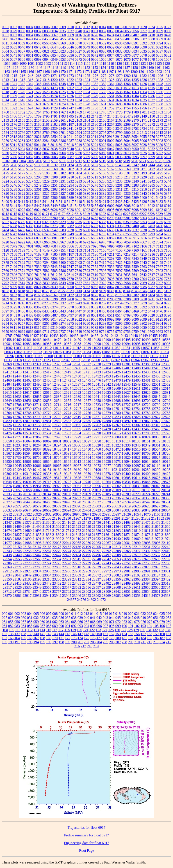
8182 (135, 295)
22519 (136, 555)
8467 (127, 311)
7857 (78, 283)
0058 (151, 31)
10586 (166, 340)
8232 (62, 303)
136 (11, 634)
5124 (167, 161)
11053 (116, 348)
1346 (46, 84)
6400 (135, 226)
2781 (151, 128)
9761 (143, 332)
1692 (14, 108)
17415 (86, 429)
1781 (143, 112)
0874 (111, 55)
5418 (78, 202)
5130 (38, 165)
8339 (22, 307)
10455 (153, 336)
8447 (78, 311)
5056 (5, 153)
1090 (23, 64)
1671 (38, 104)
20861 (156, 510)
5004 (127, 141)
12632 (7, 397)
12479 (126, 380)
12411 (166, 368)
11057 (145, 348)
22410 (166, 551)
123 (98, 630)
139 (30, 634)
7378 (5, 263)
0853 (46, 55)
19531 (67, 478)
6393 (103, 226)
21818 (166, 531)
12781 (126, 413)
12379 (106, 364)
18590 (17, 453)
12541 (96, 384)
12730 (156, 405)
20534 (126, 502)
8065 (95, 287)
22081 (126, 543)
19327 (37, 474)
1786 (14, 116)
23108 (146, 575)
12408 (136, 368)
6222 (102, 214)
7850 (70, 283)
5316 (143, 189)
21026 (126, 514)
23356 (116, 579)
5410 (14, 202)
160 (162, 634)
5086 (62, 157)
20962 (67, 514)
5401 (151, 198)
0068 (62, 35)
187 (162, 638)
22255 (27, 551)
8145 (135, 291)
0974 (70, 59)
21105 (156, 514)
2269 (127, 124)
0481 (127, 39)
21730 (57, 531)
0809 (30, 51)
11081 (67, 352)
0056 (135, 31)
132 (155, 630)
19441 (7, 478)
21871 (126, 535)
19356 (77, 474)
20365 (166, 498)
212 (150, 642)
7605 (5, 275)
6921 (14, 242)
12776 (86, 413)
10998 (166, 344)
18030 (156, 437)
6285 (95, 218)
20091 (77, 490)
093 (80, 626)
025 (162, 614)
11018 (77, 348)
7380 (14, 263)
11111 (145, 356)
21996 (37, 543)
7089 (87, 246)
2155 (22, 120)
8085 (143, 287)
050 (150, 618)
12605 (77, 388)
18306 (77, 445)
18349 (146, 445)
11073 (38, 352)
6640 (159, 230)
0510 (168, 39)
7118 (167, 246)
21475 (146, 522)
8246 (86, 303)
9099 (143, 319)
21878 (146, 535)
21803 (116, 531)
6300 (119, 218)
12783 (146, 413)
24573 (156, 596)
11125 (46, 360)
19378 (106, 474)
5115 (103, 161)
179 (112, 638)
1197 (110, 72)
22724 (47, 563)
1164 (14, 72)
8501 (95, 315)
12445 (27, 376)
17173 (57, 425)
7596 (111, 271)
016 (105, 614)
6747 (54, 234)
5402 (159, 198)
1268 (38, 76)
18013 (126, 437)
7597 (119, 271)
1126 (166, 64)
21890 (27, 539)
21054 (136, 514)
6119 (29, 214)
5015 (46, 145)
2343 (86, 128)
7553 (103, 267)
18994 (126, 462)
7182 (30, 254)
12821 (96, 417)
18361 (156, 445)
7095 (111, 246)
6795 (168, 234)
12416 (37, 372)
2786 (22, 133)
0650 (95, 47)
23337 (96, 579)
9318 (46, 328)
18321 (106, 445)
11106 (106, 356)
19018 (166, 462)
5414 (46, 202)
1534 (86, 92)
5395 (103, 198)
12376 (77, 364)
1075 (119, 59)
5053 (159, 149)
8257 (127, 303)
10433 (54, 336)
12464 (37, 380)
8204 (95, 299)
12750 (106, 409)
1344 (30, 84)
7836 (38, 283)
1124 (150, 64)
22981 (126, 571)
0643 (46, 47)
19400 (126, 474)
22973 (116, 571)
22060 (86, 543)
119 (73, 630)
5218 (135, 177)
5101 (168, 157)
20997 (116, 514)
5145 (159, 165)
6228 (151, 214)
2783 (168, 128)
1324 (86, 80)
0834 (135, 51)
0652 (111, 47)
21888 (17, 539)
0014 (103, 27)
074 (131, 622)
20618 (116, 506)
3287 (70, 141)
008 (55, 614)
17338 (17, 429)
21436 (96, 522)
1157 (126, 68)
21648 (136, 527)
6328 (54, 222)
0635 (14, 47)
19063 (47, 466)
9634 (103, 328)
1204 (166, 72)
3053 (127, 137)
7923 (103, 283)
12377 (86, 364)
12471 (57, 380)
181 (124, 638)
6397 (127, 226)
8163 (22, 295)
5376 (159, 193)
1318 (46, 80)
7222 (14, 258)
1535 (95, 92)
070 (105, 622)
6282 (70, 218)
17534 (47, 433)
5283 (135, 185)
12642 (106, 397)
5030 (159, 145)
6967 (62, 242)
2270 (135, 124)
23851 (126, 591)
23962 (96, 596)
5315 (135, 189)
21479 (156, 522)
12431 (156, 372)
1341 (14, 84)
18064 (27, 441)
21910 (77, 539)
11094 (165, 352)
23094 (126, 575)
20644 (27, 510)
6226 (135, 214)
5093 (119, 157)
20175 (96, 494)
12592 (47, 388)
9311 (13, 328)
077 (150, 622)
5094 (127, 157)
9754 (103, 332)
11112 (154, 356)
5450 (62, 206)
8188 (168, 295)
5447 (38, 206)
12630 (156, 392)
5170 (135, 169)
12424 (106, 372)
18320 (96, 445)
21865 (116, 535)
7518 (30, 267)
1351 (86, 84)
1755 (135, 108)
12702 (166, 401)
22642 (106, 559)
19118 (166, 466)
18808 (106, 457)
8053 (86, 287)
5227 (30, 181)
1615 (14, 100)
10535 (156, 340)
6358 (14, 226)
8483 (30, 315)
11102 (68, 356)
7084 (54, 246)
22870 (146, 567)
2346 (111, 128)
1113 (63, 64)
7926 (111, 283)
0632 (5, 47)
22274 (67, 551)
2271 (143, 124)
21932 (96, 539)
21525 (77, 527)
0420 (168, 35)
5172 (151, 169)
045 (118, 618)
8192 (14, 299)
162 (5, 638)
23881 (17, 596)
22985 (136, 571)
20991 (107, 514)
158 (150, 634)
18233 (17, 445)
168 (42, 638)
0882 (168, 55)
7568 (168, 267)
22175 (57, 547)
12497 (67, 384)
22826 (86, 567)
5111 (71, 161)
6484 (5, 230)
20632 (7, 510)
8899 (30, 319)
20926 (37, 514)
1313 (5, 80)
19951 (37, 486)
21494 (27, 527)
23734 (27, 591)
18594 (27, 453)
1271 (54, 76)
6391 (86, 226)
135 (5, 634)
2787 (30, 133)
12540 (86, 384)
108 (5, 630)
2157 (38, 120)
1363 (103, 84)
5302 (46, 189)
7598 (127, 271)
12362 (115, 360)
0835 (143, 51)
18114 (126, 441)
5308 (95, 189)
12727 (126, 405)
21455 (116, 522)
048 (137, 618)
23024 (156, 571)
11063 (8, 352)
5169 (127, 169)
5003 (119, 141)
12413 (17, 372)
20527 (96, 502)
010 (68, 614)
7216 (151, 254)
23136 (166, 575)
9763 (159, 332)
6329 (62, 222)
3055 (143, 137)
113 (36, 630)
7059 (127, 242)
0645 (62, 47)
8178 (111, 295)
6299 (111, 218)
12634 (27, 397)
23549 (37, 587)
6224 (119, 214)
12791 (47, 417)
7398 (54, 263)
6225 (127, 214)
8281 (151, 303)
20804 (116, 510)
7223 (22, 258)
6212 (70, 214)
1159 (142, 68)
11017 (67, 348)
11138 (56, 360)
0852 (38, 55)
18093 (77, 441)
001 (11, 614)
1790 (46, 116)
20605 (106, 506)
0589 (127, 43)
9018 (70, 319)
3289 (86, 141)
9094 (119, 319)
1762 (22, 112)
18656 (96, 453)
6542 (54, 230)
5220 (143, 177)
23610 (126, 587)
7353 (159, 258)
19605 (126, 478)
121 (86, 630)
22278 (77, 551)
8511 (111, 315)
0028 (5, 31)
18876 (57, 462)
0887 (14, 59)
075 (137, 622)
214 (162, 642)
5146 (168, 165)
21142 (27, 518)
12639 (77, 397)
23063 (67, 575)
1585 (143, 96)
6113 (6, 214)
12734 (7, 409)
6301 (127, 218)
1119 (110, 64)
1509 (103, 88)
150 (99, 634)
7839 (46, 283)
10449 (143, 336)
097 (105, 626)
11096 (9, 356)
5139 (111, 165)
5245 (5, 185)
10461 (27, 340)
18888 (67, 462)
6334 (70, 222)
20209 (126, 494)
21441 (106, 522)
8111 (14, 291)
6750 (78, 234)
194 (36, 642)
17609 (106, 433)
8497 (70, 315)
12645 (136, 397)
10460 (17, 340)
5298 (14, 189)
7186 (62, 254)
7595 (103, 271)
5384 (38, 198)
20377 (7, 502)
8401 (14, 311)
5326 (54, 193)
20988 (97, 514)
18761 (47, 457)
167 (36, 638)
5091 (103, 157)
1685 (135, 104)
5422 (111, 202)
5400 (143, 198)
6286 (103, 218)
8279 (143, 303)
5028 (143, 145)
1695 (38, 108)
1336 (143, 80)
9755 (111, 332)
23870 (7, 596)
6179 (62, 214)
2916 (111, 137)
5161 (62, 169)
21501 (47, 527)
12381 (126, 364)
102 (137, 626)
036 (61, 618)
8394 (159, 307)
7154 (86, 250)
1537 (111, 92)
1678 (86, 104)
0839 (168, 51)
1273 (70, 76)
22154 (27, 547)
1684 (127, 104)
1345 (38, 84)
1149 (63, 68)
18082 (67, 441)
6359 (22, 226)
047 (131, 618)
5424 (127, 202)
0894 (46, 59)
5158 (38, 169)
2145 (111, 116)
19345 (57, 474)
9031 (86, 319)
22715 (17, 563)
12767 (17, 413)
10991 (106, 344)
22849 (126, 567)
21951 (126, 539)
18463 (106, 449)
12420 (77, 372)
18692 (126, 453)
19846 (146, 482)
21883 (7, 539)
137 (17, 634)
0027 (168, 27)
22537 (156, 555)
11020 (96, 348)
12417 (47, 372)
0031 (30, 31)
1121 (126, 64)
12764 (7, 413)
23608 (116, 587)
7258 (78, 258)
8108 (6, 291)
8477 (168, 311)
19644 (7, 482)
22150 (17, 547)
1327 (103, 80)
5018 (70, 145)
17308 (146, 425)
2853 (46, 137)
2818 (14, 137)
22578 (47, 559)
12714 (57, 405)
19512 (57, 478)
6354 (151, 222)
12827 (156, 417)
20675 (57, 510)
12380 (116, 364)
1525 (62, 92)
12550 (146, 384)
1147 (47, 68)
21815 (156, 531)
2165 (95, 120)
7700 (135, 279)
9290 (86, 323)
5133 (62, 165)
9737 (62, 332)
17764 (7, 437)
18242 (27, 445)
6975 (95, 242)
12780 (116, 413)
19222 (126, 470)
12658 (96, 401)
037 (68, 618)
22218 (126, 547)
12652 (37, 401)
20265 (27, 498)
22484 (77, 555)
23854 (146, 591)
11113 (164, 356)
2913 (86, 137)
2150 (151, 116)
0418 (151, 35)
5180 (46, 173)
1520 (22, 92)
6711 (30, 234)
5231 (62, 181)
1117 (95, 64)
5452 (78, 206)
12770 (47, 413)
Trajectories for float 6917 (86, 827)
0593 (151, 43)
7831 (30, 283)
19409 (146, 474)
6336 (86, 222)
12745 (67, 409)
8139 (102, 291)
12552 (166, 384)
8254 (119, 303)
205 (105, 642)
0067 (54, 35)
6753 (103, 234)
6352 (135, 222)
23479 (96, 583)
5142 (135, 165)
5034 (22, 149)
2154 (14, 120)
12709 (27, 405)
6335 (78, 222)
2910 (62, 137)
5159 (46, 169)
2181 (46, 124)
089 (55, 626)
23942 (57, 596)
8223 (46, 303)
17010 (136, 421)
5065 (70, 153)
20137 (27, 494)
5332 (103, 193)
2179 (30, 124)
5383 (30, 198)
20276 (57, 498)
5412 (30, 202)
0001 (5, 27)
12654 (57, 401)
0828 (86, 51)
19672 (17, 482)
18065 (37, 441)
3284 (46, 141)
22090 (136, 543)
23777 (57, 591)
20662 (47, 510)
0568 (62, 43)
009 (61, 614)
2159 (54, 120)
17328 (7, 429)
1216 (22, 76)
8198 (54, 299)
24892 (91, 600)
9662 (22, 332)
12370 (27, 364)
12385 (166, 364)
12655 (67, 401)
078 (156, 622)
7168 (14, 254)
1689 (168, 104)
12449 (67, 376)
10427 (34, 336)
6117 (22, 214)
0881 (159, 55)
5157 (30, 169)
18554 (156, 449)
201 (80, 642)
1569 (14, 96)
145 (68, 634)
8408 (30, 311)
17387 (67, 429)
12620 (57, 392)
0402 (103, 35)
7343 (127, 258)
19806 (116, 482)
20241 (166, 494)
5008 (159, 141)
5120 (134, 161)
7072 (151, 242)
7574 (22, 271)
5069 (103, 153)
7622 (111, 275)
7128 (5, 250)
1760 (5, 112)
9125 (159, 319)
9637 (111, 328)
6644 (22, 234)
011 (74, 614)
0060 (168, 31)
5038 (54, 149)
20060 (37, 490)
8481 (14, 315)
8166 (46, 295)
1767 (62, 112)
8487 (54, 315)
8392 (143, 307)
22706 (7, 563)
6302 (135, 218)
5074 (135, 153)
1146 (39, 68)
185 (150, 638)
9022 (78, 319)
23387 (146, 579)
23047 (17, 575)
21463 (126, 522)
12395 (47, 368)
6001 (103, 206)
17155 (37, 425)
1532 (78, 92)
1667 (5, 104)
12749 (96, 409)
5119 (126, 161)
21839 (57, 535)
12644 (126, 397)
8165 (38, 295)
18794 (86, 457)
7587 (70, 271)
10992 (116, 344)
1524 (54, 92)
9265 (46, 323)
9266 (54, 323)
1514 (143, 88)
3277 (159, 137)
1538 (119, 92)
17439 (136, 429)
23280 (57, 579)
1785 (5, 116)
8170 (62, 295)
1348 (62, 84)
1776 (103, 112)
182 (131, 638)
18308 (86, 445)
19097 (136, 466)
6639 (151, 230)
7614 (70, 275)
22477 (67, 555)
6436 (159, 226)
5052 (151, 149)
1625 (86, 100)
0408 (143, 35)
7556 (111, 267)
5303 (54, 189)
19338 (47, 474)
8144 (127, 291)
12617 (27, 392)
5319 (168, 189)
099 (118, 626)
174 (80, 638)
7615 (78, 275)
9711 (46, 332)
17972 (106, 437)
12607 (96, 388)
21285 (96, 518)
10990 (96, 344)
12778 (96, 413)
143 (55, 634)
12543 (116, 384)
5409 (5, 202)
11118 (17, 360)
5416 (62, 202)
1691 (5, 108)
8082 (135, 287)
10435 (74, 336)
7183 (38, 254)
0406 (127, 35)
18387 (37, 449)
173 (74, 638)
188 (168, 638)
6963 (54, 242)
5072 (119, 153)
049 (143, 618)
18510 (136, 449)
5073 (127, 153)
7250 (30, 258)
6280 (54, 218)
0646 (70, 47)
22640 (96, 559)
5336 (127, 193)
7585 (54, 271)
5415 (54, 202)
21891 (37, 539)
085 (30, 626)
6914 (127, 238)
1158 (134, 68)
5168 (119, 169)
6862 (5, 238)
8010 (22, 287)
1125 (158, 64)
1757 (151, 108)
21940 (116, 539)
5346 (151, 193)
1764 (38, 112)
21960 (136, 539)
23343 (106, 579)
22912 (7, 571)
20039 (136, 486)
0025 (159, 27)
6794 (159, 234)
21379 (37, 522)
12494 (47, 384)
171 (61, 638)
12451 (86, 376)
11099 (39, 356)
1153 (94, 68)
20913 (17, 514)
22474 (57, 555)
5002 (111, 141)
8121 (30, 291)
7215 (143, 254)
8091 (168, 287)
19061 (37, 466)
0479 (119, 39)
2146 (119, 116)
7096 (119, 246)
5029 (151, 145)
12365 (145, 360)
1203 (158, 72)
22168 (47, 547)
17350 (37, 429)
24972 (101, 600)
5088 (78, 157)
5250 (46, 185)
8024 (38, 287)
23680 (156, 587)
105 (156, 626)
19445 (27, 478)
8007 (5, 287)
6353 (143, 222)
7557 (119, 267)
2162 (70, 120)
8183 (143, 295)
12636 (47, 397)
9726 (54, 332)
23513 (166, 583)
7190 (95, 254)
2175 (5, 124)
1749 (86, 108)
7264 (119, 258)
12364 (135, 360)
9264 (38, 323)
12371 (37, 364)
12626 (116, 392)
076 (143, 622)
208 (124, 642)
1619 (46, 100)
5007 (151, 141)
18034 (166, 437)
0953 (62, 59)
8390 (127, 307)
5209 (62, 177)
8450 (86, 311)
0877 (135, 55)
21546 (106, 527)
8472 (143, 311)
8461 (111, 311)
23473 (86, 583)
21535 (96, 527)
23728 (17, 591)
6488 (30, 230)
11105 (97, 356)
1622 (62, 100)
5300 (30, 189)
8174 (86, 295)
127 (124, 630)
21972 (156, 539)
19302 (7, 474)
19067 (77, 466)
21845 (77, 535)
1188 (102, 72)
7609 (30, 275)
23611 (136, 587)
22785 (37, 567)
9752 (95, 332)
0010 (70, 27)
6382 (70, 226)
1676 (70, 104)
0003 (22, 27)
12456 (136, 376)
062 (55, 622)
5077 (159, 153)
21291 (116, 518)
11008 (38, 348)
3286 (62, 141)
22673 (136, 559)
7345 (135, 258)
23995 (126, 596)
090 (61, 626)
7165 (159, 250)
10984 (37, 344)
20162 (77, 494)
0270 (86, 35)
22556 (27, 559)
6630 (86, 230)
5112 (79, 161)
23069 (77, 575)
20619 (126, 506)
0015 (111, 27)
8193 (22, 299)
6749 (70, 234)
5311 (119, 189)
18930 (96, 462)
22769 (7, 567)
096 (99, 626)
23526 (17, 587)
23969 (106, 596)
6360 (30, 226)
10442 (114, 336)
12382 (136, 364)
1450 (5, 88)
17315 (156, 425)
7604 (168, 271)
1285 (151, 76)
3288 (78, 141)
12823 (116, 417)
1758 (159, 108)
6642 (5, 234)
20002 (116, 486)
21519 (67, 527)
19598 (106, 478)
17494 (17, 433)
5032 (5, 149)
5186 (86, 173)
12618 (37, 392)
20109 (116, 490)
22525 (146, 555)
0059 (159, 31)
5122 (151, 161)
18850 (7, 462)
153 (118, 634)
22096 (156, 543)
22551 (166, 555)
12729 (146, 405)
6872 (14, 238)
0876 (127, 55)
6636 (127, 230)
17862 (37, 437)
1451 (14, 88)
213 (156, 642)
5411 (22, 202)
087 (42, 626)
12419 (67, 372)
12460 (7, 380)
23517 (7, 587)
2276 (14, 128)
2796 (95, 133)
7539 (46, 267)
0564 (30, 43)
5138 (103, 165)
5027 (135, 145)
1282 (143, 76)
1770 (86, 112)
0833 (127, 51)
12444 (17, 376)
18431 (77, 449)
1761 (14, 112)
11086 (106, 352)
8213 (168, 299)
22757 (156, 563)
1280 (127, 76)
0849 (22, 55)
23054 (47, 575)
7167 (5, 254)
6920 (5, 242)
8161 (5, 295)
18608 (47, 453)
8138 (94, 291)
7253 (54, 258)
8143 (119, 291)
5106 (39, 161)
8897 (14, 319)
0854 (54, 55)
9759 (135, 332)
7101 (127, 246)
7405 (78, 263)
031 (30, 618)
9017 (62, 319)
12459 (166, 376)
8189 (5, 299)
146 (74, 634)
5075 (143, 153)
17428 (106, 429)
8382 (95, 307)
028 (11, 618)
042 (99, 618)
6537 (46, 230)
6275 (14, 218)
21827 (17, 535)
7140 (30, 250)
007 (49, 614)
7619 (95, 275)
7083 (46, 246)
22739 (86, 563)
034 (49, 618)
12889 (116, 421)
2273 (159, 124)
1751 (103, 108)
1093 (47, 64)
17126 (7, 425)
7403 (70, 263)
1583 (127, 96)
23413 (7, 583)
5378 (5, 198)
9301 (135, 323)
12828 (166, 417)
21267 (76, 518)
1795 (70, 116)
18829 (166, 457)
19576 (77, 478)
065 (74, 622)
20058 (27, 490)
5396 (111, 198)
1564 (143, 92)
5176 (14, 173)
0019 (135, 27)
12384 (156, 364)
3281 (22, 141)
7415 (103, 263)
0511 (5, 43)
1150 (70, 68)
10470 (57, 340)
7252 (46, 258)
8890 (168, 315)
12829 (7, 421)
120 (80, 630)
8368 (30, 307)
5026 (127, 145)
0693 (168, 47)
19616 (146, 478)
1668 (14, 104)
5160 (54, 169)
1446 (151, 84)
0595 (168, 43)
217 (83, 646)
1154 (102, 68)
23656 (146, 587)
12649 (7, 401)
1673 (54, 104)
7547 (70, 267)
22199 (86, 547)
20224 (146, 494)
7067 (143, 242)
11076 (57, 352)
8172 (70, 295)
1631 (111, 100)
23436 (37, 583)
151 (105, 634)
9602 (70, 328)
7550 (86, 267)
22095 (146, 543)
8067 (111, 287)
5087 (70, 157)
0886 (5, 59)
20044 (166, 486)
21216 (57, 518)
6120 (38, 214)
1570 (22, 96)
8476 (159, 311)
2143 (95, 116)
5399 (135, 198)
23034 (7, 575)
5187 (95, 173)
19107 (146, 466)
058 (30, 622)
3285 (54, 141)
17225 (86, 425)
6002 (111, 206)
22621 (86, 559)
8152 (167, 291)
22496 (96, 555)
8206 (111, 299)
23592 (77, 587)
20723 (96, 510)
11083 (77, 352)
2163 (78, 120)
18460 (96, 449)
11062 (165, 348)
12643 (116, 397)
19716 (47, 482)
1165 (22, 72)
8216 (22, 303)
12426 (116, 372)
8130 (78, 291)
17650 (126, 433)
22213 (116, 547)
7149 (46, 250)
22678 (146, 559)
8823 (159, 315)
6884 (78, 238)
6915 (135, 238)
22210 (106, 547)
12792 (57, 417)
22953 (57, 571)
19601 (116, 478)
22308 (116, 551)
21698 (37, 531)
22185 (67, 547)
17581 (86, 433)
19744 (77, 482)
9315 (38, 328)
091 (68, 626)
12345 (66, 360)
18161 (146, 441)
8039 (54, 287)
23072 (96, 575)
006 (42, 614)
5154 (5, 169)
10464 (47, 340)
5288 (168, 185)
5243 (159, 181)
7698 (119, 279)
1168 (46, 72)
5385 (46, 198)
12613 (156, 388)
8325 (14, 307)
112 (30, 630)
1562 (127, 92)
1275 (86, 76)
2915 (103, 137)
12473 (77, 380)
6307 (5, 222)
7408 (86, 263)
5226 (22, 181)
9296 (119, 323)
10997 (156, 344)
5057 (14, 153)
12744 (57, 409)
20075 (47, 490)
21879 (156, 535)
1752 (111, 108)
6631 (95, 230)
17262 (96, 425)
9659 (5, 332)
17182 (67, 425)
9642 (119, 328)
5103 (14, 161)
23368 (136, 579)
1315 (22, 80)
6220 (94, 214)
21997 (47, 543)
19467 (37, 478)
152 (112, 634)
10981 (7, 344)
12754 (136, 409)
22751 (126, 563)
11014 (57, 348)
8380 (78, 307)
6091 (78, 210)
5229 (46, 181)
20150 (67, 494)
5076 (151, 153)
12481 (146, 380)
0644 (54, 47)
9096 (135, 319)
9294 (111, 323)
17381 (57, 429)
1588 (168, 96)
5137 (95, 165)
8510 (103, 315)
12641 (96, 397)
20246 (7, 498)
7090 (95, 246)
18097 (87, 441)
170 (55, 638)
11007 (28, 348)
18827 (156, 457)
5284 (143, 185)
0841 (14, 55)
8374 (54, 307)
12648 (166, 397)
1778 (119, 112)
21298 (136, 518)
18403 (57, 449)
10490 (106, 340)
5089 (86, 157)
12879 (27, 421)
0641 (30, 47)
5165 (95, 169)
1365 (119, 84)
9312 (22, 328)
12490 (37, 384)
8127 (62, 291)
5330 (86, 193)
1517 (168, 88)
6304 (151, 218)
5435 (5, 206)
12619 (47, 392)
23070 (86, 575)
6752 (95, 234)
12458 (156, 376)
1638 (159, 100)
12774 (67, 413)
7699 (127, 279)
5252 (62, 185)
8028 (46, 287)
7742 (151, 279)
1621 (54, 100)
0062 (14, 35)
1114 (71, 64)
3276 (151, 137)
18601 (37, 453)
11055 (135, 348)
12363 (125, 360)
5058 (22, 153)
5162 (70, 169)
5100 (159, 157)
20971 (87, 514)
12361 (105, 360)
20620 (136, 506)
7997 (159, 283)
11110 (135, 356)
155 (131, 634)
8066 (103, 287)
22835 (106, 567)
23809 (106, 591)
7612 (54, 275)
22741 (96, 563)
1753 (119, 108)
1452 (22, 88)
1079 (151, 59)
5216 (119, 177)
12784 (156, 413)
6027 (62, 210)
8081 (127, 287)
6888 (103, 238)
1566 (159, 92)
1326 (95, 80)
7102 (135, 246)
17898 (57, 437)
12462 (27, 380)
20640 (17, 510)
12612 (146, 388)
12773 (57, 413)
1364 (111, 84)
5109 (63, 161)
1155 (110, 68)
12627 (126, 392)
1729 (54, 108)
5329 (78, 193)
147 (80, 634)
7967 (135, 283)
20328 (86, 498)
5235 (95, 181)
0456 (70, 39)
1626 (95, 100)
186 (156, 638)
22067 (106, 543)
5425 (135, 202)
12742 (47, 409)
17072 (156, 421)
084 (23, 626)
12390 (27, 368)
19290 (156, 470)
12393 (37, 368)
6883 (70, 238)
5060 (30, 153)
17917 (67, 437)
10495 (126, 340)
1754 (127, 108)
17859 (27, 437)
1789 (38, 116)
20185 (106, 494)
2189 (86, 124)
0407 (135, 35)
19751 (96, 482)
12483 (166, 380)
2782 (159, 128)
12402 (96, 368)
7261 (95, 258)
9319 (54, 328)
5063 (54, 153)
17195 (77, 425)
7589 (78, 271)
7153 (78, 250)
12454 (116, 376)
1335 (135, 80)
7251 (38, 258)
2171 (143, 120)
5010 (5, 145)
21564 (116, 527)
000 (5, 614)
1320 (54, 80)
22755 (146, 563)
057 (23, 622)
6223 (111, 214)
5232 (70, 181)
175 (86, 638)
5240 (135, 181)
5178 (30, 173)
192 (23, 642)
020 (131, 614)
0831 (111, 51)
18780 (77, 457)
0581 (95, 43)
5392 (95, 198)
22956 (67, 571)
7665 (46, 279)
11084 (86, 352)
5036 (38, 149)
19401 (136, 474)
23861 (156, 591)
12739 (27, 409)
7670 (70, 279)
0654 (119, 47)
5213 (95, 177)
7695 (111, 279)
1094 (55, 64)
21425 (77, 522)
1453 (30, 88)
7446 (151, 263)
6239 (167, 214)
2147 (127, 116)
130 (143, 630)
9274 (62, 323)
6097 (127, 210)
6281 (62, 218)
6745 (38, 234)
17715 (156, 433)
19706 (37, 482)
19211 (106, 470)
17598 (96, 433)
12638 (67, 397)
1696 (46, 108)
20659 (37, 510)
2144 (103, 116)
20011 (126, 486)
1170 (62, 72)
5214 (103, 177)
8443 (62, 311)
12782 (136, 413)
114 (42, 630)
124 (105, 630)
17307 (136, 425)
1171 (70, 72)
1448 (159, 84)
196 (49, 642)
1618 (38, 100)
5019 (78, 145)
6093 (95, 210)
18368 (166, 445)
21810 (136, 531)
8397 (5, 311)
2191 (103, 124)
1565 (151, 92)
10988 (77, 344)
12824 (126, 417)
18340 (136, 445)
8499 (86, 315)
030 (23, 618)
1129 (23, 68)
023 (150, 614)
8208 (127, 299)
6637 (135, 230)
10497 (136, 340)
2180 (38, 124)
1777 (111, 112)
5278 (95, 185)
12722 (86, 405)
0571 (86, 43)
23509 (156, 583)
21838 (47, 535)
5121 (143, 161)
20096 (87, 490)
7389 (38, 263)
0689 (135, 47)
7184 (46, 254)
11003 (18, 348)
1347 (54, 84)
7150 (54, 250)
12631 (166, 392)
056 (17, 622)
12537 (77, 384)
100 (124, 626)
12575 (37, 388)
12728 (136, 405)
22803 (57, 567)
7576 (30, 271)
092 (74, 626)
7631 (119, 275)
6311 (38, 222)
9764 (168, 332)
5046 (103, 149)
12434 (7, 376)
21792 (106, 531)
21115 (166, 514)
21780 (96, 531)
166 (30, 638)
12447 (47, 376)
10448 (133, 336)
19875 (166, 482)
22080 (116, 543)
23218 (47, 579)
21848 (86, 535)
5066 (78, 153)
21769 (86, 531)
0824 (70, 51)
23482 (106, 583)
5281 (119, 185)
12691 (126, 401)
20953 (57, 514)
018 (118, 614)
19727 (67, 482)
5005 (135, 141)
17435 (126, 429)
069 (99, 622)
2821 (38, 137)
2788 (38, 133)
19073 (97, 466)
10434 (64, 336)
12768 (27, 413)
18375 (17, 449)
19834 (126, 482)
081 (5, 626)
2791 (62, 133)
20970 (77, 514)
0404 (111, 35)
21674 (7, 531)
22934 (37, 571)
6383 (78, 226)
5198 (14, 177)
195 (42, 642)
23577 (67, 587)
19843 (136, 482)
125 (111, 630)
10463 (37, 340)
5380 (14, 198)
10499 (146, 340)
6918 (159, 238)
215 (168, 642)
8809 (143, 315)
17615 (116, 433)
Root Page (86, 851)
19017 (156, 462)
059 (36, 622)
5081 (22, 157)
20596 (77, 506)
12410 (156, 368)
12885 (86, 421)
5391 (86, 198)
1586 (151, 96)
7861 (86, 283)
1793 (62, 116)
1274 (78, 76)
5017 (62, 145)
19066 (67, 466)
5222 (159, 177)
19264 (136, 470)
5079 (5, 157)
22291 (96, 551)
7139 (22, 250)
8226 (54, 303)
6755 (119, 234)
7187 (70, 254)
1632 (119, 100)
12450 (77, 376)
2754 (143, 128)
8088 (159, 287)
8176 (103, 295)
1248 (30, 76)
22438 (7, 555)
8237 (70, 303)
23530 (27, 587)
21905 (67, 539)
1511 (119, 88)
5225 (14, 181)
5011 (13, 145)
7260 (86, 258)
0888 (22, 59)
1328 (111, 80)
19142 (37, 470)
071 (112, 622)
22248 (17, 551)
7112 (160, 246)
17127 (17, 425)
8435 (54, 311)
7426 (127, 263)
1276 (95, 76)
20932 (47, 514)
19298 (166, 470)
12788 (27, 417)
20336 (116, 498)
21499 (37, 527)
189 (5, 642)
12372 (47, 364)
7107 (152, 246)
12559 (17, 388)
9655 (159, 328)
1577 (78, 96)
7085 (62, 246)
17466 (156, 429)
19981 (77, 486)
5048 (119, 149)
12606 (86, 388)
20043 (156, 486)
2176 (14, 124)
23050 (37, 575)
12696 (136, 401)
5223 (168, 177)
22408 (156, 551)
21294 (126, 518)
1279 (119, 76)
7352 (151, 258)
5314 (127, 189)
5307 (86, 189)
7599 (135, 271)
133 (162, 630)
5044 (86, 149)
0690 (143, 47)
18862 (37, 462)
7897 (95, 283)
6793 (151, 234)
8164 (30, 295)
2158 (46, 120)
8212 (159, 299)
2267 (111, 124)
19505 (47, 478)
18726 (166, 453)
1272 (62, 76)
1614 (5, 100)
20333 (106, 498)
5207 (46, 177)
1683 (119, 104)
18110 (116, 441)
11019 (86, 348)
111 (24, 630)
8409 (38, 311)
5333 (111, 193)
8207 (119, 299)
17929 (77, 437)
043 (105, 618)
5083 (38, 157)
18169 (156, 441)
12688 (116, 401)
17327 (166, 425)
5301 (38, 189)
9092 (111, 319)
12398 (67, 368)
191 (17, 642)
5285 (151, 185)
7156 (103, 250)
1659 (168, 100)
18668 (106, 453)
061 (49, 622)
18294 (57, 445)
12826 (146, 417)
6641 (168, 230)
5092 (111, 157)
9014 (54, 319)
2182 (54, 124)
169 (49, 638)
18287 (47, 445)
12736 (17, 409)
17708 (146, 433)
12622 (77, 392)
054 (5, 622)
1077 (135, 59)
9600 (62, 328)
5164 (86, 169)
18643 (77, 453)
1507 (95, 88)
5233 (78, 181)
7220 (168, 254)
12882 (57, 421)
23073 (106, 575)
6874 (30, 238)
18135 (136, 441)
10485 (86, 340)
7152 (70, 250)
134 (168, 630)
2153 (5, 120)
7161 (143, 250)
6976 (103, 242)
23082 (116, 575)
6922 (22, 242)
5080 (14, 157)
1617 (30, 100)
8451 (95, 311)
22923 (27, 571)
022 (143, 614)
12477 (106, 380)
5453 (86, 206)
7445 (143, 263)
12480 (136, 380)
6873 (22, 238)
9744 (70, 332)
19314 (17, 474)
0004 (30, 27)
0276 (95, 35)
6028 (70, 210)
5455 (95, 206)
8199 (62, 299)
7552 (95, 267)
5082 (30, 157)
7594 (95, 271)
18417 (67, 449)
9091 (103, 319)
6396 (119, 226)
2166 (103, 120)
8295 (168, 303)
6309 (22, 222)
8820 (151, 315)
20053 (7, 490)
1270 (46, 76)
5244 (168, 181)
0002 (14, 27)
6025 (46, 210)
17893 (47, 437)
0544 (14, 43)
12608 (106, 388)
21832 (27, 535)
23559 (57, 587)
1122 (134, 64)
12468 (47, 380)
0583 (111, 43)
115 (49, 630)
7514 (22, 267)
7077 (168, 242)
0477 (103, 39)
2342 (78, 128)
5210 (70, 177)
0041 (86, 31)
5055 (168, 149)
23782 (67, 591)
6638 (143, 230)
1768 (70, 112)
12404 (106, 368)
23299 (67, 579)
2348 (127, 128)
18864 (47, 462)
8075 (119, 287)
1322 (70, 80)
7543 (54, 267)
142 (49, 634)
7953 (119, 283)
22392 (146, 551)
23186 (27, 579)
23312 (77, 579)
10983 (27, 344)
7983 (151, 283)
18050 (7, 441)
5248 (30, 185)
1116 (87, 64)
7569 (5, 271)
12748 (86, 409)
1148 (55, 68)
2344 (95, 128)
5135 (78, 165)
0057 (143, 31)
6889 (111, 238)
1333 (119, 80)
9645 (127, 328)
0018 (127, 27)
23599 (106, 587)
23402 (166, 579)
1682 (111, 104)
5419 (86, 202)
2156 (30, 120)
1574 (54, 96)
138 (23, 634)
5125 (5, 165)
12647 (156, 397)
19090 (126, 466)
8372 (46, 307)
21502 (57, 527)
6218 (78, 214)
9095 (127, 319)
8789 (127, 315)
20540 (136, 502)
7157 (111, 250)
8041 (62, 287)
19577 (86, 478)
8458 (103, 311)
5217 (127, 177)
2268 (119, 124)
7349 (143, 258)
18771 (67, 457)
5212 (86, 177)
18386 (27, 449)
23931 (37, 596)
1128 (15, 68)
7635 (127, 275)
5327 (62, 193)
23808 (96, 591)
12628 (136, 392)
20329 (96, 498)
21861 (106, 535)
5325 (46, 193)
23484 (116, 583)
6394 (111, 226)
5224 (5, 181)
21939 (106, 539)
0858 (86, 55)
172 (68, 638)
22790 (47, 567)
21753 (77, 531)
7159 (127, 250)
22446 (27, 555)
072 (118, 622)
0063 (22, 35)
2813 (143, 133)
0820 (38, 51)
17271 (126, 425)
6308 (14, 222)
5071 (111, 153)
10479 (77, 340)
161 (168, 634)
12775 (77, 413)
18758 (37, 457)
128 (130, 630)
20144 (47, 494)
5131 (46, 165)
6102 (159, 210)
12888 (106, 421)
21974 (166, 539)
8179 (119, 295)
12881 (47, 421)
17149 (27, 425)
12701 (156, 401)
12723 (96, 405)
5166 (103, 169)
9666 (30, 332)
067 (86, 622)
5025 (119, 145)
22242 (166, 547)
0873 (103, 55)
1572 (38, 96)
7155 (95, 250)
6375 (54, 226)
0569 (70, 43)
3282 (30, 141)
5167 (111, 169)
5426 (143, 202)
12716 (67, 405)
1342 (22, 84)
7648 (159, 275)
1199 (126, 72)
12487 (27, 384)
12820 (86, 417)
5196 (168, 173)
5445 (22, 206)
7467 (168, 263)
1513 (135, 88)
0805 (14, 51)
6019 (168, 206)
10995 (136, 344)
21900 (47, 539)
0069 (70, 35)
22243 (7, 551)
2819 (22, 137)
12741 (37, 409)
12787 (17, 417)
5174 (168, 169)
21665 (156, 527)
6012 (151, 206)
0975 (78, 59)
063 (61, 622)
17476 (7, 433)
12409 (146, 368)
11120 (27, 360)
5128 (30, 165)
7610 (38, 275)
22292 (106, 551)
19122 (7, 470)
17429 (116, 429)
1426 (143, 84)
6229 (159, 214)
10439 (104, 336)
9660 (14, 332)
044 (112, 618)
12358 (86, 360)
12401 (86, 368)
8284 (159, 303)
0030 (22, 31)
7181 (22, 254)
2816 (168, 133)
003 (23, 614)
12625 (106, 392)
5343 (135, 193)
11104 (87, 356)
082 (11, 626)
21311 (156, 518)
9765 (9, 336)
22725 (57, 563)
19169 (57, 470)
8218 (38, 303)
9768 (25, 336)
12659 (106, 401)
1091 (31, 64)
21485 (166, 522)
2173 (159, 120)
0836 (151, 51)
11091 (135, 352)
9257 (22, 323)
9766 (17, 336)
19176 (67, 470)
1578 (86, 96)
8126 (54, 291)
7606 (14, 275)
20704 (86, 510)
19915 (27, 486)
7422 (111, 263)
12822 (106, 417)
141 (42, 634)
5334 (119, 193)
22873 (156, 567)
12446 (37, 376)
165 (23, 638)
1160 (150, 68)
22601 (67, 559)
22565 (37, 559)
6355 (159, 222)
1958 (78, 116)
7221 (5, 258)
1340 (5, 84)
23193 (37, 579)
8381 (86, 307)
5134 (70, 165)
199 (68, 642)
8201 (78, 299)
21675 (17, 531)
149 (93, 634)
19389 (116, 474)
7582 (46, 271)
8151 (159, 291)
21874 (136, 535)
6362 (46, 226)
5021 (95, 145)
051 (156, 618)
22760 (166, 563)
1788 (30, 116)
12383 (146, 364)
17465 (146, 429)
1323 (78, 80)
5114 (94, 161)
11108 (126, 356)
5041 (78, 149)
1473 (54, 88)
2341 (70, 128)
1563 (135, 92)
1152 (86, 68)
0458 (86, 39)
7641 (135, 275)
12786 (7, 417)
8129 (70, 291)
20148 (57, 494)
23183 (17, 579)
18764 (57, 457)
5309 (103, 189)
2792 (70, 133)
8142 (111, 291)
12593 (57, 388)
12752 (126, 409)
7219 (159, 254)
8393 (151, 307)
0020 (143, 27)
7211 (111, 254)
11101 (58, 356)
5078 (168, 153)
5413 (38, 202)
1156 (118, 68)
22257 (37, 551)
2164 (86, 120)
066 (80, 622)
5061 (38, 153)
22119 (166, 543)
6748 (62, 234)
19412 (156, 474)
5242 (151, 181)
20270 (37, 498)
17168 (47, 425)
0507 (143, 39)
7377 (168, 258)
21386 (47, 522)
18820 (126, 457)
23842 (116, 591)
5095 (135, 157)
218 (90, 646)
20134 (166, 490)
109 (11, 630)
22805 (67, 567)
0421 (5, 39)
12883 (67, 421)
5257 (86, 185)
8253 (111, 303)
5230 (54, 181)
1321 (62, 80)
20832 (126, 510)
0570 (78, 43)
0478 (111, 39)
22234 (156, 547)
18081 (57, 441)
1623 (70, 100)
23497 (146, 583)
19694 (27, 482)
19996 (96, 486)
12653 (47, 401)
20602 (86, 506)
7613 (62, 275)
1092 (39, 64)
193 (30, 642)
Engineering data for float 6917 (87, 843)
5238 (119, 181)
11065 (18, 352)
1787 (22, 116)
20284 (67, 498)
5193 (143, 173)
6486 (22, 230)
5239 (127, 181)
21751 (67, 531)
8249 (95, 303)
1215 (14, 76)
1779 (127, 112)
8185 (159, 295)
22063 (96, 543)
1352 (95, 84)
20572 (17, 506)
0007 (54, 27)
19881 (17, 486)
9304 (159, 323)
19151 (47, 470)
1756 (143, 108)
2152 (168, 116)
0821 (46, 51)
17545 (57, 433)
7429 (135, 263)
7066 (135, 242)
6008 (127, 206)
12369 (17, 364)
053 (168, 618)
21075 (146, 514)
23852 (136, 591)
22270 (57, 551)
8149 (151, 291)
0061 (5, 35)
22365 (126, 551)
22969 (86, 571)
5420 (95, 202)
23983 (116, 596)
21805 (126, 531)
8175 (95, 295)
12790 (37, 417)
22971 (96, 571)
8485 (38, 315)
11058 (155, 348)
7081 (30, 246)
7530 (38, 267)
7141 (38, 250)
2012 (86, 116)
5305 (70, 189)
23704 (166, 587)
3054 (135, 137)
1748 (78, 108)
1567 (168, 92)
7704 (143, 279)
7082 (38, 246)
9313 (30, 328)
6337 (95, 222)
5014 (38, 145)
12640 (86, 397)
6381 (62, 226)
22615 (77, 559)
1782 (151, 112)
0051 (95, 31)
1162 (166, 68)
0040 (78, 31)
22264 (47, 551)
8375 (62, 307)
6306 (168, 218)
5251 (54, 185)
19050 (27, 466)
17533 (37, 433)
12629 (146, 392)
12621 (67, 392)
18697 (136, 453)
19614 (136, 478)
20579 (37, 506)
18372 (7, 449)
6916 (143, 238)
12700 (146, 401)
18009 (116, 437)
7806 (14, 283)
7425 (119, 263)
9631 (86, 328)
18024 (146, 437)
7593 (86, 271)
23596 (86, 587)
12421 (86, 372)
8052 (78, 287)
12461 (17, 380)
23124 (156, 575)
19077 (107, 466)
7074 (159, 242)
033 (42, 618)
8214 (5, 303)
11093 (155, 352)
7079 (14, 246)
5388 (62, 198)
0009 (62, 27)
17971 (96, 437)
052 (162, 618)
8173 (78, 295)
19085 (116, 466)
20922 (27, 514)
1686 (143, 104)
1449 (168, 84)
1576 (70, 96)
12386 (7, 368)
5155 (14, 169)
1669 (22, 104)
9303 (151, 323)
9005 (46, 319)
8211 (151, 299)
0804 (5, 51)
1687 (151, 104)
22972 (106, 571)
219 (96, 646)
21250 (66, 518)
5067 (86, 153)
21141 (17, 518)
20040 (146, 486)
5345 (143, 193)
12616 (17, 392)
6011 (143, 206)
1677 (78, 104)
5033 (14, 149)
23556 (47, 587)
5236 (103, 181)
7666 (54, 279)
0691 (151, 47)
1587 (159, 96)
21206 (47, 518)
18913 (77, 462)
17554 (77, 433)
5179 (38, 173)
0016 (119, 27)
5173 (159, 169)
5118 (119, 161)
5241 (143, 181)
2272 (151, 124)
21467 (136, 522)
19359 (86, 474)
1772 (95, 112)
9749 (78, 332)
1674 (62, 104)
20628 (166, 506)
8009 (14, 287)
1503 (78, 88)
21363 (17, 522)
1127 (7, 68)
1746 (62, 108)
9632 (95, 328)
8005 (168, 283)
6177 (54, 214)
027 (5, 618)
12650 (17, 401)
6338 (103, 222)
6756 (127, 234)
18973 (116, 462)
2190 (95, 124)
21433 (86, 522)
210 (137, 642)
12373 (57, 364)
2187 (70, 124)
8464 (119, 311)
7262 (103, 258)
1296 (159, 76)
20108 (107, 490)
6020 (5, 210)
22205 (96, 547)
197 (55, 642)
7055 (119, 242)
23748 (37, 591)
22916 (17, 571)
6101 (151, 210)
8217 (30, 303)
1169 (54, 72)
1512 (127, 88)
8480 (5, 315)
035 (55, 618)
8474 (151, 311)
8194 (30, 299)
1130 (31, 68)
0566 (46, 43)
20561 (166, 502)
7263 (111, 258)
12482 (156, 380)
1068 (103, 59)
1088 (7, 64)
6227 (143, 214)
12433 (166, 372)
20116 (136, 490)
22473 (47, 555)
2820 (30, 137)
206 (112, 642)
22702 (166, 559)
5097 (143, 157)
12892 (126, 421)
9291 (95, 323)
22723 (37, 563)
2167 (111, 120)
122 (92, 630)
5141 (127, 165)
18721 (156, 453)
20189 (116, 494)
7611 (46, 275)
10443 (123, 336)
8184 (151, 295)
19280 (146, 470)
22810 (77, 567)
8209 (135, 299)
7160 (135, 250)
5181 (54, 173)
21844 (67, 535)
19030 (7, 466)
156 (137, 634)
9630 (78, 328)
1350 (78, 84)
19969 (47, 486)
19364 (96, 474)
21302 (146, 518)
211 (143, 642)
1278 (111, 76)
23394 (156, 579)
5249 (38, 185)
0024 (151, 27)
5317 (151, 189)
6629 (78, 230)
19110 (156, 466)
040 (86, 618)
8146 (143, 291)
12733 (166, 405)
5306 (78, 189)
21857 (96, 535)
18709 (146, 453)
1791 (54, 116)
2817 (5, 137)
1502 (70, 88)
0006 (46, 27)
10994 (126, 344)
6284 (86, 218)
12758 (166, 409)
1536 (103, 92)
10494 (116, 340)
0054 (119, 31)
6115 (14, 214)
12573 (27, 388)
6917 (151, 238)
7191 (103, 254)
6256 (5, 218)
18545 (146, 449)
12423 (96, 372)
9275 (70, 323)
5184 (78, 173)
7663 (38, 279)
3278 (168, 137)
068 (93, 622)
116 (55, 630)
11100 (49, 356)
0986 (95, 59)
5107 (47, 161)
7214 (135, 254)
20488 (47, 502)
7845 (54, 283)
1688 (159, 104)
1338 (159, 80)
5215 (111, 177)
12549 (136, 384)
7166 (168, 250)
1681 (103, 104)
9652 (151, 328)
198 (61, 642)
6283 (78, 218)
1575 (62, 96)
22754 (136, 563)
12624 (96, 392)
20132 (156, 490)
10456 (163, 336)
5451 (70, 206)
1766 (54, 112)
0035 (62, 31)
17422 (96, 429)
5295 (5, 189)
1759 (168, 108)
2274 (168, 124)
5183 (70, 173)
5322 (22, 193)
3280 (14, 141)
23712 (7, 591)
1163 (6, 72)
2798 (111, 133)
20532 (116, 502)
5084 (46, 157)
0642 (38, 47)
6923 (30, 242)
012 (80, 614)
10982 (17, 344)
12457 (146, 376)
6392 (95, 226)
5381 (22, 198)
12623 (86, 392)
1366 (127, 84)
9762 (151, 332)
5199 (22, 177)
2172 (151, 120)
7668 (62, 279)
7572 (14, 271)
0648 (78, 47)
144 (61, 634)
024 (156, 614)
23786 (77, 591)
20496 (67, 502)
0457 (78, 39)
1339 (168, 80)
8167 (54, 295)
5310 (111, 189)
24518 (146, 596)
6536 (38, 230)
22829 (96, 567)
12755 (146, 409)
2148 (135, 116)
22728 (67, 563)
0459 (95, 39)
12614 (166, 388)
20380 (17, 502)
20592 (67, 506)
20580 (47, 506)
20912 (7, 514)
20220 (136, 494)
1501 (62, 88)
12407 (126, 368)
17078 (166, 421)
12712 (47, 405)
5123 (159, 161)
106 (162, 626)
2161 (62, 120)
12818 (67, 417)
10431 (44, 336)
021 (137, 614)
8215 (14, 303)
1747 (70, 108)
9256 (14, 323)
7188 (78, 254)
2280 (46, 128)
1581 (111, 96)
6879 (46, 238)
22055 (77, 543)
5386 (54, 198)
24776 (82, 600)
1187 (94, 72)
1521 (30, 92)
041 (93, 618)
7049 (111, 242)
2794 (78, 133)
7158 (119, 250)
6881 (54, 238)
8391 (135, 307)
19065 (57, 466)
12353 (76, 360)
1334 (127, 80)
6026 (54, 210)
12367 (165, 360)
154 (124, 634)
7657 (14, 279)
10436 (84, 336)
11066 (28, 352)
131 (149, 630)
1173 (86, 72)
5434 (168, 202)
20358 (156, 498)
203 (93, 642)
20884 (166, 510)
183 (137, 638)
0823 (62, 51)
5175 (5, 173)
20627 (156, 506)
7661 (30, 279)
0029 (14, 31)
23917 (27, 596)
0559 (22, 43)
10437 (94, 336)
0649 (86, 47)
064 (68, 622)
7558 (127, 267)
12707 (7, 405)
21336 (166, 518)
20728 (106, 510)
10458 (7, 340)
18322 (116, 445)
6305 (159, 218)
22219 (136, 547)
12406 (116, 368)
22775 (27, 567)
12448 (57, 376)
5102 (6, 161)
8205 (103, 299)
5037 (46, 149)
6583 (62, 230)
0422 (14, 39)
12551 (156, 384)
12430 (146, 372)
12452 (96, 376)
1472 (46, 88)
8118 (22, 291)
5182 (62, 173)
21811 (146, 531)
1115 (79, 64)
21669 (166, 527)
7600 (143, 271)
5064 (62, 153)
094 (86, 626)
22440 (17, 555)
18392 (47, 449)
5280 (111, 185)
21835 (37, 535)
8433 (46, 311)
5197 (5, 177)
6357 (5, 226)
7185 (54, 254)
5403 (168, 198)
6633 (111, 230)
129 (136, 630)
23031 (166, 571)
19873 (156, 482)
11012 (47, 348)
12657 (86, 401)
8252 (103, 303)
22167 (37, 547)
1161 (158, 68)
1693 (22, 108)
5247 (22, 185)
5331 (95, 193)
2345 (103, 128)
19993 (86, 486)
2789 (46, 133)
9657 (168, 328)
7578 (38, 271)
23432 (27, 583)
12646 (146, 397)
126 (117, 630)
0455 (62, 39)
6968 (70, 242)
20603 (96, 506)
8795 (135, 315)
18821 (136, 457)
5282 (127, 185)
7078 (6, 246)
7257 (70, 258)
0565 (38, 43)
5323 (30, 193)
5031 (168, 145)
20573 (27, 506)
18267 (37, 445)
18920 (86, 462)
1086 (159, 59)
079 (162, 622)
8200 (70, 299)
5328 (70, 193)
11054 (126, 348)
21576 (126, 527)
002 (17, 614)
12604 (67, 388)
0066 (46, 35)
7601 (151, 271)
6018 (159, 206)
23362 (126, 579)
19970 (57, 486)
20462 (37, 502)
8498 (78, 315)
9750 (86, 332)
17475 (166, 429)
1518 (5, 92)
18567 (7, 453)
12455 (126, 376)
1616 (22, 100)
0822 (54, 51)
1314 (14, 80)
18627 (57, 453)
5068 (95, 153)
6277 (30, 218)
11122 (37, 360)
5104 (22, 161)
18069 (47, 441)
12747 (77, 409)
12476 (96, 380)
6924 (38, 242)
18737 (7, 457)
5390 (78, 198)
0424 (30, 39)
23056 (57, 575)
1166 (30, 72)
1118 (103, 64)
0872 (95, 55)
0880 (151, 55)
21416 (67, 522)
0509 (159, 39)
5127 (22, 165)
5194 (151, 173)
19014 (146, 462)
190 (11, 642)
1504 (86, 88)
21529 (86, 527)
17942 (86, 437)
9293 (103, 323)
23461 (77, 583)
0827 (78, 51)
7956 (127, 283)
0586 (119, 43)
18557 (166, 449)
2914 (95, 137)
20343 (126, 498)
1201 (142, 72)
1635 (143, 100)
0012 (86, 27)
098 (112, 626)
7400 (62, 263)
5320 (5, 193)
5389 (70, 198)
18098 (97, 441)
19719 (57, 482)
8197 (46, 299)
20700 (77, 510)
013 (86, 614)
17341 (27, 429)
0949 (54, 59)
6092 (86, 210)
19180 (77, 470)
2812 (135, 133)
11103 (77, 356)
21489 (17, 527)
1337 (151, 80)
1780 (135, 112)
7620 (103, 275)
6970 (78, 242)
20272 (47, 498)
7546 (62, 267)
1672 (46, 104)
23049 (27, 575)
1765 (46, 112)
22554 (7, 559)
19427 (166, 474)
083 (17, 626)
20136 (17, 494)
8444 (70, 311)
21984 (17, 543)
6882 (62, 238)
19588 (96, 478)
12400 (77, 368)
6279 (46, 218)
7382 (22, 263)
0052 (103, 31)
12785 (166, 413)
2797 (103, 133)
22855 (136, 567)
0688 (127, 47)
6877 (38, 238)
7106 (143, 246)
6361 (38, 226)
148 (86, 634)
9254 (5, 323)
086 (36, 626)
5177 (22, 173)
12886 (96, 421)
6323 (46, 222)
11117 (8, 360)
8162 (14, 295)
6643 (14, 234)
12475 (86, 380)
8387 (119, 307)
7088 (79, 246)
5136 (86, 165)
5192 (135, 173)
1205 (5, 76)
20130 (146, 490)
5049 (127, 149)
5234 (86, 181)
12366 (155, 360)
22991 (146, 571)
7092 (103, 246)
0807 (22, 51)
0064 (30, 35)
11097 (19, 356)
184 (143, 638)
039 (80, 618)
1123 (142, 64)
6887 (95, 238)
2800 (127, 133)
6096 (119, 210)
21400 (57, 522)
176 (93, 638)
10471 (67, 340)
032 (36, 618)
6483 (168, 226)
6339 (111, 222)
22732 (77, 563)
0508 (151, 39)
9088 (95, 319)
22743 (106, 563)
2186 (62, 124)
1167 (38, 72)
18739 (17, 457)
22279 (86, 551)
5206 (38, 177)
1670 (30, 104)
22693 (156, 559)
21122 (7, 518)
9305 (168, 323)
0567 (54, 43)
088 (49, 626)
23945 (67, 596)
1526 (70, 92)
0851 (30, 55)
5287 (159, 185)
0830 (103, 51)
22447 (37, 555)
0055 (127, 31)
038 (74, 618)
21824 (7, 535)
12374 (67, 364)
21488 (7, 527)
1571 (30, 96)
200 (74, 642)
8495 (62, 315)
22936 (47, 571)
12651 (27, 401)
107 (168, 626)
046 (124, 618)
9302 (143, 323)
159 (156, 634)
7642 (143, 275)
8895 (5, 319)
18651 (86, 453)
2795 (86, 133)
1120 (118, 64)
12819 (77, 417)
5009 (168, 141)
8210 (143, 299)
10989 (86, 344)
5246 (14, 185)
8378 (70, 307)
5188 (103, 173)
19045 (17, 466)
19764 (106, 482)
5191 (127, 173)
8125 (46, 291)
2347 (119, 128)
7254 (62, 258)
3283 (38, 141)
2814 (151, 133)
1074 (111, 59)
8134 (86, 291)
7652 (5, 279)
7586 (62, 271)
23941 (47, 596)
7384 (30, 263)
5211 (78, 177)
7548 (78, 267)
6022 (22, 210)
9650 (143, 328)
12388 (17, 368)
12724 (106, 405)
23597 (96, 587)
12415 (27, 372)
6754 (111, 234)
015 (99, 614)
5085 (54, 157)
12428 (126, 372)
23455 (67, 583)
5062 (46, 153)
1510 (111, 88)
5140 (119, 165)
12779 (106, 413)
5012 (22, 145)
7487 (5, 267)
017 (112, 614)
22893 (166, 567)
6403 (151, 226)
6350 (127, 222)
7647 (151, 275)
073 (124, 622)
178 (105, 638)
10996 (146, 344)
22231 (146, 547)
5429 (151, 202)
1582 (119, 96)
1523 (46, 92)
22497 (106, 555)
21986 (27, 543)
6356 (168, 222)
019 (124, 614)
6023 (30, 210)
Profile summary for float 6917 (86, 835)
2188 (78, 124)
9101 (151, 319)
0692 (159, 47)
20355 (146, 498)
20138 (37, 494)
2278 (30, 128)
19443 (17, 478)
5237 (111, 181)
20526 (86, 502)
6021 (14, 210)
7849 (62, 283)
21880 (166, 535)
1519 (14, 92)
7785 (168, 279)
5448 (46, 206)
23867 (166, 591)
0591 (135, 43)
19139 (27, 470)
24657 (72, 600)
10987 (67, 344)
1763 (30, 112)
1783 (159, 112)
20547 (146, 502)
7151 (62, 250)
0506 (135, 39)
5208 (54, 177)
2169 (127, 120)
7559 (135, 267)
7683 (103, 279)
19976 (67, 486)
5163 (78, 169)
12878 (17, 421)
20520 (77, 502)
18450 (86, 449)
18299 (67, 445)
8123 (38, 291)
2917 (119, 137)
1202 (150, 72)
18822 (146, 457)
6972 (86, 242)
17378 (47, 429)
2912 (78, 137)
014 (93, 614)
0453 (46, 39)
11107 (116, 356)
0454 (54, 39)
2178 (22, 124)
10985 (47, 344)
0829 (95, 51)
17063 (146, 421)
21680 (27, 531)
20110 (126, 490)
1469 (38, 88)
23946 (77, 596)
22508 (116, 555)
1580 (103, 96)
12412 (7, 372)
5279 (103, 185)
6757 (135, 234)
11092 (145, 352)
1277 (103, 76)
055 (11, 622)
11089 (116, 352)
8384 (111, 307)
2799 (119, 133)
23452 (57, 583)
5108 (55, 161)
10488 (96, 340)
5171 (143, 169)
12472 (67, 380)
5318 (159, 189)
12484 (7, 384)
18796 (96, 457)
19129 (17, 470)
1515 (151, 88)
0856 (70, 55)
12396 (57, 368)
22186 (77, 547)
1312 (168, 76)
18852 (17, 462)
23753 (47, 591)
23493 (136, 583)
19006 (136, 462)
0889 (30, 59)
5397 (119, 198)
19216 (116, 470)
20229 (156, 494)
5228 (38, 181)
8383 (103, 307)
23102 (136, 575)
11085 (96, 352)
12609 (116, 388)
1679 (95, 104)
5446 (30, 206)
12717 (77, 405)
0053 (111, 31)
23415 (17, 583)
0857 (78, 55)
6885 (86, 238)
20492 (57, 502)
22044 (67, 543)
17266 (106, 425)
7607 (22, 275)
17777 (17, 437)
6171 (46, 214)
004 (30, 614)
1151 (79, 68)
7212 (119, 254)
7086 (71, 246)
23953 (86, 596)
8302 (5, 307)
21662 (146, 527)
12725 (116, 405)
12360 (96, 360)
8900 (38, 319)
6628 (70, 230)
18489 (126, 449)
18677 (116, 453)
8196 (38, 299)
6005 (119, 206)
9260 (30, 323)
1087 (168, 59)
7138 (14, 250)
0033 (46, 31)
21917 (86, 539)
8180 (127, 295)
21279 (86, 518)
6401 (143, 226)
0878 (143, 55)
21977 (7, 543)
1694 (30, 108)
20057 (17, 490)
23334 (86, 579)
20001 (106, 486)
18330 (126, 445)
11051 (106, 348)
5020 (86, 145)
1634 (135, 100)
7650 (168, 275)
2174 (168, 120)
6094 (103, 210)
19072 (87, 466)
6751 (86, 234)
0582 (103, 43)
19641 (166, 478)
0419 (159, 35)
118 (67, 630)
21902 (57, 539)
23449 (47, 583)
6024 (38, 210)
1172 (78, 72)
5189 (111, 173)
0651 (103, 47)
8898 (22, 319)
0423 (22, 39)
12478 (116, 380)
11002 (8, 348)
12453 (106, 376)
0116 (78, 35)
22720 (27, 563)
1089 (15, 64)
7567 (159, 267)
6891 (119, 238)
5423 (119, 202)
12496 (57, 384)
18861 (27, 462)
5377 (168, 193)
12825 (136, 417)
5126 (14, 165)
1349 (70, 84)
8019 (30, 287)
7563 (143, 267)
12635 (37, 397)
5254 (70, 185)
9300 (127, 323)
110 (18, 630)
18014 (136, 437)
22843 (116, 567)
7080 (22, 246)
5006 (143, 141)
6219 (86, 214)
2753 (135, 128)
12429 (136, 372)
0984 (86, 59)
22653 (116, 559)
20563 (7, 506)
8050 (70, 287)
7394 (46, 263)
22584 (57, 559)
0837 (159, 51)
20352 (136, 498)
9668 (38, 332)
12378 (96, 364)
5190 (119, 173)
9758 (127, 332)
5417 (70, 202)
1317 (38, 80)
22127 (7, 547)
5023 (103, 145)
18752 (27, 457)
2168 (119, 120)
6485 (14, 230)
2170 (135, 120)
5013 (30, 145)
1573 (46, 96)
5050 (135, 149)
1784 (168, 112)
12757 (156, 409)
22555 (17, 559)
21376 (27, 522)
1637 (151, 100)
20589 (57, 506)
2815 (159, 133)
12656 (77, 401)
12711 (37, 405)
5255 (78, 185)
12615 (7, 392)
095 (93, 626)
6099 (143, 210)
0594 (159, 43)
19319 (27, 474)
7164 (151, 250)
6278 (38, 218)
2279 (38, 128)
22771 (17, 567)
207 (118, 642)
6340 (119, 222)
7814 (22, 283)
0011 (78, 27)
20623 (146, 506)
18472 (116, 449)
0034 (54, 31)
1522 (38, 92)
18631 (67, 453)
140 (36, 634)
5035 (30, 149)
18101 (107, 441)
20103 (97, 490)
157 (143, 634)
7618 (86, 275)
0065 (38, 35)
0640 (22, 47)
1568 (5, 96)
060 (42, 622)
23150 (7, 579)
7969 (143, 283)
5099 (151, 157)
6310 (30, 222)
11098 (29, 356)
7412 (95, 263)
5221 (151, 177)
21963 (146, 539)
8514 (119, 315)
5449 (54, 206)
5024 (111, 145)
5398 (127, 198)
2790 (54, 133)
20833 (136, 510)
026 (168, 614)
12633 (17, 397)
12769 (37, 413)
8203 (86, 299)
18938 (106, 462)
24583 (166, 596)
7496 (14, 267)
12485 (17, 384)
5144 (151, 165)
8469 (135, 311)
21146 (37, 518)
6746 (46, 234)
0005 (38, 27)
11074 (47, 352)
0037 (70, 31)
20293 (77, 498)
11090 (126, 352)
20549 (156, 502)
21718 (47, 531)
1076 (127, 59)
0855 (62, 55)
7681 (95, 279)
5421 (103, 202)
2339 (54, 128)
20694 (67, 510)
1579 (95, 96)
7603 (159, 271)
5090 (95, 157)
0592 (143, 43)
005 (36, 614)
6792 (143, 234)
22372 (136, 551)
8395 (168, 307)
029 (17, 618)
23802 (86, 591)
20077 (57, 490)
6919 (168, 238)
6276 (22, 218)
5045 (95, 149)
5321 (14, 193)
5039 (62, 149)
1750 (95, 108)
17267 (116, 425)
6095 (111, 210)
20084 (67, 490)
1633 (127, 100)
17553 (67, 433)
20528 (106, 502)
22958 (77, 571)
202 (86, 642)
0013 (95, 27)
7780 (159, 279)
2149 (143, 116)
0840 (5, 55)
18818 (116, 457)
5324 (38, 193)
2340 (62, 128)
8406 (22, 311)
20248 (17, 498)
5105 (30, 161)
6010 (135, 206)
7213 (127, 254)
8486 (46, 315)
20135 (7, 494)
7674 (86, 279)
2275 (5, 128)
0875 (119, 55)
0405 (119, 35)
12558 (7, 388)
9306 (5, 328)
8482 (22, 315)
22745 (116, 563)
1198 (118, 72)
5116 (110, 161)
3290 (95, 141)
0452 (38, 39)
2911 (70, 137)
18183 (166, 441)
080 (168, 622)
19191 (86, 470)
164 (17, 638)
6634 (119, 230)
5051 (143, 149)
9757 (119, 332)
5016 (54, 145)
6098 (135, 210)
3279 (5, 141)
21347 (7, 522)
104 (150, 626)
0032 (38, 31)
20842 (146, 510)
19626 (156, 478)
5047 (111, 149)
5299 (22, 189)
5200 (30, 177)
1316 (30, 80)
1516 (159, 88)
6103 (168, 210)
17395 (77, 429)
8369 (38, 307)
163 (11, 638)
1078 (143, 59)
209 (131, 642)
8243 (78, 303)
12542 (106, 384)
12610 (126, 388)
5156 (22, 169)
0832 (119, 51)
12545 (126, 384)
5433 (159, 202)
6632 (103, 230)
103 (143, 626)
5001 (103, 141)
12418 (57, 372)
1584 (135, 96)
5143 (143, 165)
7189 (86, 254)
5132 (54, 165)
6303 (143, 218)
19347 (67, 474)
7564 (151, 267)
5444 (14, 206)
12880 (37, 421)
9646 (135, 328)
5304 (62, 189)
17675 (136, 433)
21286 (106, 518)
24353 (136, 596)
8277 (135, 303)
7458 (159, 263)
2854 (54, 137)
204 (99, 642)
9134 (168, 319)
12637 (57, 397)
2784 (5, 133)
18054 (17, 441)
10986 (57, 344)
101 (131, 626)
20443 (27, 502)
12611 (136, 388)
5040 (70, 149)
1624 (78, 100)
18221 (7, 445)
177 (99, 638)
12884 (77, 421)
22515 (126, 555)
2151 (159, 116)
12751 (116, 409)
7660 (22, 279)
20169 (86, 494)
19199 (96, 470)
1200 (134, 72)
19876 (7, 486)
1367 (135, 84)
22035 (57, 543)
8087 (151, 287)
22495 (86, 555)
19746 (86, 482)
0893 (38, 59)
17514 (27, 433)
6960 (46, 242)
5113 (87, 161)
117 (61, 630)
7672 (78, 279)
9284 (78, 323)
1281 (135, 76)
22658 (126, 559)
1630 (103, 100)
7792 (5, 283)
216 (77, 646)
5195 (159, 173)
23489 (126, 583)
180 (118, 638)
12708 (17, 405)
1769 (78, 112)
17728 (166, 433)
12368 (7, 364)
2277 (22, 128)
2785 (14, 133)
